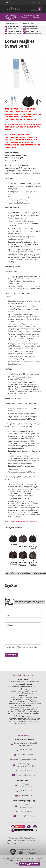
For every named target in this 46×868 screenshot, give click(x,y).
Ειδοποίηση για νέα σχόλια (30, 601)
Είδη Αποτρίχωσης (33, 708)
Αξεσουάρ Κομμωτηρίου (17, 718)
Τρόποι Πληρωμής (31, 838)
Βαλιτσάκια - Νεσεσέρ (17, 708)
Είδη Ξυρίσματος (15, 720)
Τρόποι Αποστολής (16, 838)
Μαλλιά (30, 686)
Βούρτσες (29, 722)
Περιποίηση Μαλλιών (18, 701)
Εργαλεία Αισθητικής (30, 710)
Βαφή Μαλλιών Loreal (31, 23)
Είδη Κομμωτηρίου (24, 716)
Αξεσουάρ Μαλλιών (18, 698)
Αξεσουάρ (37, 686)
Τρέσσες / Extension (34, 703)
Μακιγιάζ (24, 679)
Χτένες (36, 722)
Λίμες (20, 691)
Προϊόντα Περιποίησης (32, 713)
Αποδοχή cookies (29, 863)
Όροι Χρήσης (12, 843)
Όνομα (7, 606)
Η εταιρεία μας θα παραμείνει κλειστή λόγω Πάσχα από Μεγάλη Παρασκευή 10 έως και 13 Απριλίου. (22, 17)
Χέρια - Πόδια (21, 686)
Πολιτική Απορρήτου (26, 843)
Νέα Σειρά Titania (24, 684)
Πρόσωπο (11, 686)
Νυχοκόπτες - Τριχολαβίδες (29, 711)
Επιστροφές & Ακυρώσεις (17, 841)
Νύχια (24, 689)
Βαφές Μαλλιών (12, 23)
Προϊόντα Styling (32, 701)
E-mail (7, 616)
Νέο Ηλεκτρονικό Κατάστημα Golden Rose (24, 682)
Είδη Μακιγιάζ (16, 710)
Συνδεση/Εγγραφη (35, 2)
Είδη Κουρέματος (34, 718)
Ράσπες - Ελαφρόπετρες (24, 693)
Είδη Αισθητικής (24, 706)
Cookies (37, 843)
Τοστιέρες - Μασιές (17, 722)
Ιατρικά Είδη (14, 711)
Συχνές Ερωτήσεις (34, 841)
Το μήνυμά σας (10, 625)
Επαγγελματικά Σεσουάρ (31, 720)
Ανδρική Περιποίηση (28, 723)
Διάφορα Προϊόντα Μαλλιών (24, 700)
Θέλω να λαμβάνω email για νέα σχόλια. (22, 647)
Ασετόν (14, 691)
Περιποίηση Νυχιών (30, 691)
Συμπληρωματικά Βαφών (17, 703)
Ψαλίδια (16, 723)
